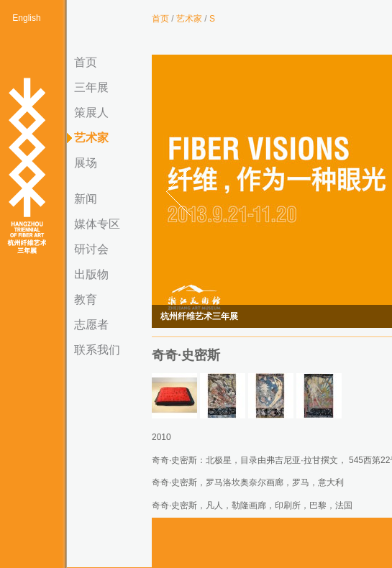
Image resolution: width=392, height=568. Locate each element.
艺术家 (91, 138)
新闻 (86, 199)
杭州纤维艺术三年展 (27, 167)
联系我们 (97, 350)
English (26, 18)
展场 (86, 163)
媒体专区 (97, 224)
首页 (86, 62)
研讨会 (91, 249)
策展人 (91, 113)
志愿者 (91, 325)
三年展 (91, 87)
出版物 (91, 274)
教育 (86, 299)
